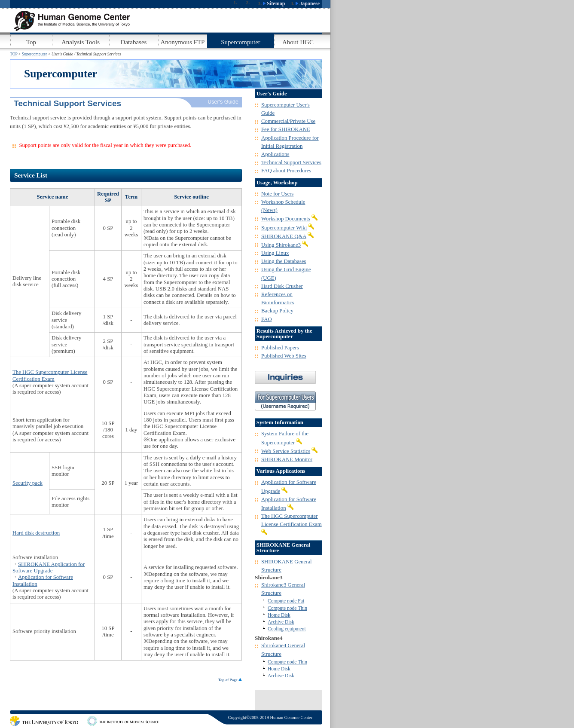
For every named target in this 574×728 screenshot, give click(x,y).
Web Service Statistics (286, 451)
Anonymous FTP (183, 42)
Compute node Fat (286, 601)
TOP (14, 54)
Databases (134, 42)
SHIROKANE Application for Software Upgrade (49, 567)
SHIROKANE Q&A (284, 236)
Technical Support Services (291, 162)
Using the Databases (284, 261)
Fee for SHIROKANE (286, 129)
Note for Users (277, 194)
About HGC (298, 42)
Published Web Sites (284, 356)
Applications (275, 154)
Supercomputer (241, 42)
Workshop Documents (286, 219)
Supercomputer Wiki (284, 228)
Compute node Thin (287, 608)
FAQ (267, 319)
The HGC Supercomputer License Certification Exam (50, 375)
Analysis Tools (81, 42)
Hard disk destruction (36, 533)
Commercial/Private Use (288, 121)
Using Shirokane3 (281, 245)
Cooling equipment (287, 629)
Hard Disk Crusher (282, 286)
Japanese (308, 3)
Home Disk (279, 615)
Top (31, 42)
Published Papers (280, 348)
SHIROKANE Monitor (287, 459)
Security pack (27, 483)
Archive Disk (281, 622)
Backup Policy (277, 311)
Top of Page (230, 680)
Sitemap (274, 3)
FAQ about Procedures (286, 171)
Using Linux (275, 253)
